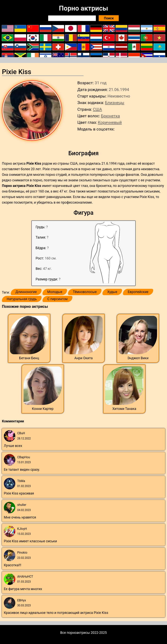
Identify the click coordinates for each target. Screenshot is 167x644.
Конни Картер (43, 409)
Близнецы (115, 103)
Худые (112, 292)
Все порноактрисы (75, 633)
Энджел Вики (138, 358)
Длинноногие (26, 292)
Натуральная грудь (22, 299)
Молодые (55, 292)
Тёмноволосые (85, 292)
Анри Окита (83, 358)
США (97, 109)
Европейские (138, 292)
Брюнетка (110, 116)
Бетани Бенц (29, 358)
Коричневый (110, 122)
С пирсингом (57, 299)
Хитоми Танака (124, 409)
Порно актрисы (83, 8)
